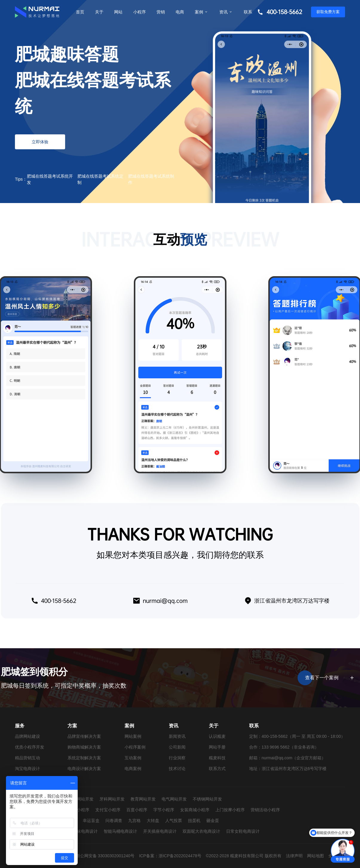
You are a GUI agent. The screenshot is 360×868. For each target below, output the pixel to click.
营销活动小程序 (265, 810)
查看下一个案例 (328, 678)
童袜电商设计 (85, 831)
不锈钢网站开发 (207, 799)
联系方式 (217, 769)
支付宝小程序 (108, 810)
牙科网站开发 (112, 799)
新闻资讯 (177, 736)
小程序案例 (135, 747)
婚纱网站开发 (81, 799)
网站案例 (133, 736)
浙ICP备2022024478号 (180, 856)
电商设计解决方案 (84, 769)
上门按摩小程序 (230, 810)
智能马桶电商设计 (120, 831)
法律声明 (294, 856)
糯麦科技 (217, 758)
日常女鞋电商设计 (243, 831)
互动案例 (133, 758)
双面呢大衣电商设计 (201, 831)
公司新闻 (177, 747)
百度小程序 (137, 810)
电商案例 (133, 769)
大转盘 (153, 821)
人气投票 (174, 821)
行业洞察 (177, 758)
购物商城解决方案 (84, 747)
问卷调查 (114, 821)
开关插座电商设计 (160, 831)
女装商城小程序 (195, 810)
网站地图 (315, 856)
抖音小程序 (79, 810)
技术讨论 (177, 769)
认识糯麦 (217, 736)
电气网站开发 (174, 799)
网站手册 (217, 747)
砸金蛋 (213, 821)
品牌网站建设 (27, 736)
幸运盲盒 (91, 821)
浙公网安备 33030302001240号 (105, 856)
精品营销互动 (27, 758)
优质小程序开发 (30, 747)
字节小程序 (164, 810)
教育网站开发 (143, 799)
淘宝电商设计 (27, 769)
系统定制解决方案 (84, 758)
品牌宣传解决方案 (84, 736)
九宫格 (134, 821)
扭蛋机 (194, 821)
